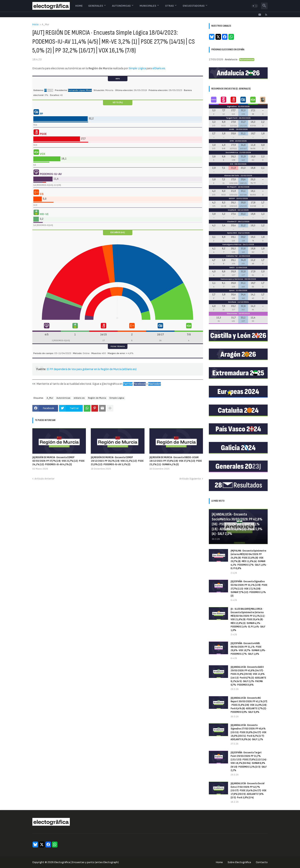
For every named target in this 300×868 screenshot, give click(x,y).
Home (79, 6)
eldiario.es (79, 398)
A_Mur (45, 25)
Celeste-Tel (232, 256)
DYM (232, 141)
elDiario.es (159, 68)
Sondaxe (232, 302)
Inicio (35, 25)
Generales (96, 6)
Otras (169, 6)
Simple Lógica (137, 68)
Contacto (262, 862)
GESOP (232, 198)
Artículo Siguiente (190, 479)
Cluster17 (232, 222)
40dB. (232, 129)
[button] (255, 6)
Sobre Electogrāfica (239, 862)
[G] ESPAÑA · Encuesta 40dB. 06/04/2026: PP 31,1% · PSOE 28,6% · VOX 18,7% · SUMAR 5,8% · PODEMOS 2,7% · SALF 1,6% (248, 649)
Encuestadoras (194, 6)
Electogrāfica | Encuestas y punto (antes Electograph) (86, 862)
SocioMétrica (232, 152)
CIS (232, 164)
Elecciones (232, 314)
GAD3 (232, 268)
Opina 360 (232, 233)
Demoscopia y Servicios (232, 279)
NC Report (232, 187)
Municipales (148, 6)
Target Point (232, 118)
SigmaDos (232, 106)
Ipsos (232, 290)
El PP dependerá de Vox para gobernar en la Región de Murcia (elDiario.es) (92, 369)
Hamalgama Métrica (232, 244)
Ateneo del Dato (232, 176)
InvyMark (232, 210)
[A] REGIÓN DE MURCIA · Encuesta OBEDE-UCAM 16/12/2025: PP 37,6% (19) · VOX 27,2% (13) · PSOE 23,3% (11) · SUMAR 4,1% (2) (176, 461)
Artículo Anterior (45, 479)
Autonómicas (121, 6)
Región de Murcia (97, 398)
